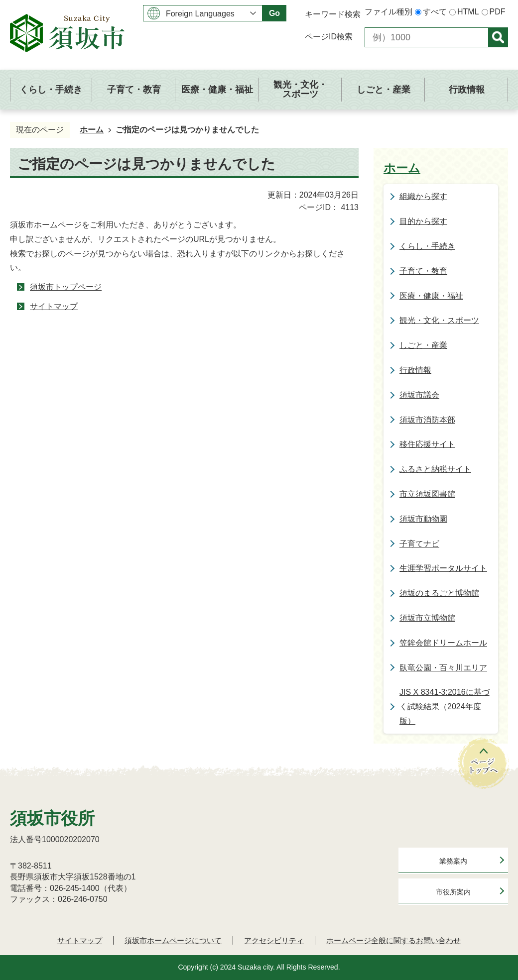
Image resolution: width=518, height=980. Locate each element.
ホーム (92, 130)
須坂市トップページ (66, 287)
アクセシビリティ (274, 940)
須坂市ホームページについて (173, 940)
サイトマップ (54, 306)
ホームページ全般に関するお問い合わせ (393, 940)
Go (274, 13)
